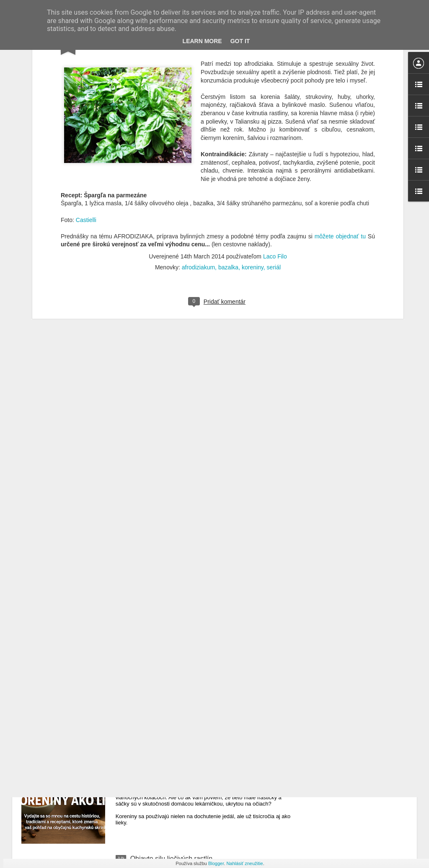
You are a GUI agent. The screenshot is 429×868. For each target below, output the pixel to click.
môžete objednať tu (339, 162)
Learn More (202, 41)
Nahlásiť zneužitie (244, 863)
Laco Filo (275, 182)
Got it (240, 41)
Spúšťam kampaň (157, 668)
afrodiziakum (198, 193)
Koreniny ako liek (156, 763)
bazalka (228, 193)
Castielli (86, 145)
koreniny (253, 193)
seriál (274, 193)
